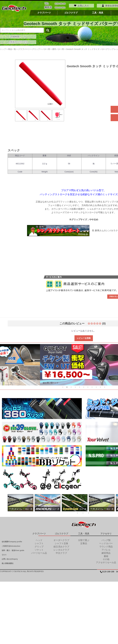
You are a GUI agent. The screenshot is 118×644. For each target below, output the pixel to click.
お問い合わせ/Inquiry (10, 558)
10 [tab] (100, 386)
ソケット (39, 549)
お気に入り (81, 5)
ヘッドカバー (106, 543)
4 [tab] (75, 386)
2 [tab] (67, 386)
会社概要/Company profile (12, 541)
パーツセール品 (39, 552)
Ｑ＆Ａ (4, 554)
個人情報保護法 (8, 563)
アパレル (106, 549)
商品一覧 (12, 48)
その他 (106, 559)
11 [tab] (105, 386)
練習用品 (106, 552)
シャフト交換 (61, 543)
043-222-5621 (60, 7)
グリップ (39, 546)
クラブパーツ (44, 12)
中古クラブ (61, 552)
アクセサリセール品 (106, 562)
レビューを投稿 (84, 337)
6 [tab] (84, 386)
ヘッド (39, 539)
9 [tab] (96, 386)
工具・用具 (98, 12)
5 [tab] (80, 386)
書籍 (106, 555)
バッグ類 (106, 539)
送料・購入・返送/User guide (13, 550)
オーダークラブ (61, 539)
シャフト (39, 543)
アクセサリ (106, 533)
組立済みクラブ (61, 546)
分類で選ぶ (84, 539)
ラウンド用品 (106, 546)
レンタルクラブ (61, 549)
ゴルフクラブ (71, 12)
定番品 (84, 543)
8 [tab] (92, 386)
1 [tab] (63, 386)
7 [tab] (88, 386)
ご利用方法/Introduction (11, 545)
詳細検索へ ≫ (18, 36)
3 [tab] (71, 386)
